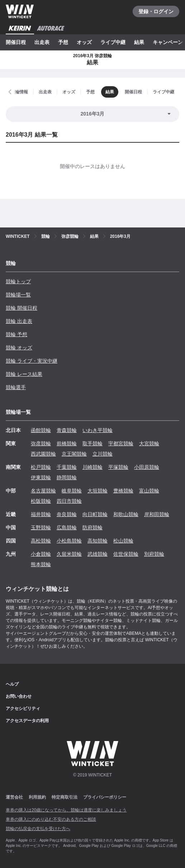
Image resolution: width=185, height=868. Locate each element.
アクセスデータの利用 (27, 721)
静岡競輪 (67, 477)
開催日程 (16, 42)
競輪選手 (16, 387)
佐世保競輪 (126, 554)
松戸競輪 (41, 467)
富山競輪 (149, 491)
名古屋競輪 (43, 491)
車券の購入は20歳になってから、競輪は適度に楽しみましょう (66, 810)
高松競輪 (41, 541)
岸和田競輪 (157, 514)
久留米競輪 (69, 554)
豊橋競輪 (123, 491)
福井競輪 (41, 514)
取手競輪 (92, 443)
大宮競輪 (149, 443)
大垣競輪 (98, 491)
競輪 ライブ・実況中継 (32, 361)
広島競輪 (67, 528)
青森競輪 (67, 430)
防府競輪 (92, 528)
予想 (63, 42)
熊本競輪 (41, 564)
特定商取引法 (65, 797)
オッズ (84, 42)
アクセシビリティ (23, 708)
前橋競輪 (67, 443)
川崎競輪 (92, 467)
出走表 (42, 42)
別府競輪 (154, 554)
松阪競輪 (41, 501)
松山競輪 (123, 541)
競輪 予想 (16, 334)
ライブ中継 (113, 42)
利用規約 (37, 797)
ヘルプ (12, 684)
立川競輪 (103, 454)
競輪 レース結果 (24, 374)
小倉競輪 (41, 554)
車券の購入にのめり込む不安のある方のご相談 (51, 819)
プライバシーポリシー (105, 797)
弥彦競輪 (41, 443)
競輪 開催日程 (22, 308)
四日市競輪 (69, 501)
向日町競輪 (95, 514)
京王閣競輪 (74, 454)
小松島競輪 (69, 541)
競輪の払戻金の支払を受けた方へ (38, 829)
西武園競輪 (43, 454)
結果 (139, 42)
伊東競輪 (41, 477)
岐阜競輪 (72, 491)
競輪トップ (18, 281)
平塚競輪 (118, 467)
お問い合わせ (19, 696)
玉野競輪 (41, 528)
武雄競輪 (98, 554)
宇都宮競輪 (121, 443)
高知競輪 (98, 541)
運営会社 (14, 797)
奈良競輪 (67, 514)
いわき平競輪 (98, 430)
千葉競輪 (67, 467)
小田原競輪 (147, 467)
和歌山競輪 (126, 514)
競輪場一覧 (18, 295)
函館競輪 (41, 430)
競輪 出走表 (19, 321)
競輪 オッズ (19, 348)
